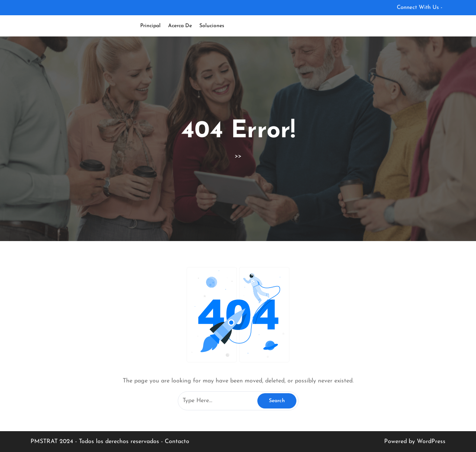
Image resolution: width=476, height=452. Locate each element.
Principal (150, 26)
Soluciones (212, 26)
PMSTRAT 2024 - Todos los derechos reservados (96, 442)
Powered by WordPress (415, 442)
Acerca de (180, 26)
